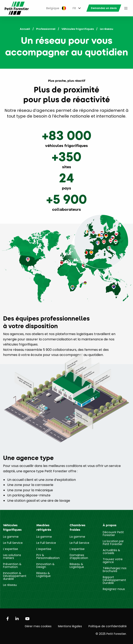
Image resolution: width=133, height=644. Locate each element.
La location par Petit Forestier (113, 543)
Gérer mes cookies (38, 626)
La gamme (11, 537)
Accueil (25, 29)
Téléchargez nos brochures (115, 570)
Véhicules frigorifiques (78, 29)
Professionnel (46, 29)
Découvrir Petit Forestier (113, 534)
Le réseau (10, 585)
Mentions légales (70, 626)
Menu (126, 8)
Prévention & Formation (12, 565)
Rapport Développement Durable (114, 580)
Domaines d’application (79, 556)
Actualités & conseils (111, 552)
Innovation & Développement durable (15, 576)
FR (74, 8)
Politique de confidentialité (108, 626)
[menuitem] (56, 8)
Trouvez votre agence (113, 561)
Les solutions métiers (12, 556)
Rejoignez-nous (114, 589)
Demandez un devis (104, 8)
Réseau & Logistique (44, 574)
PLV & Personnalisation (48, 556)
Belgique (56, 8)
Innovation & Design (45, 565)
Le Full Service (13, 543)
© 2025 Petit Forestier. (111, 634)
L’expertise (11, 549)
